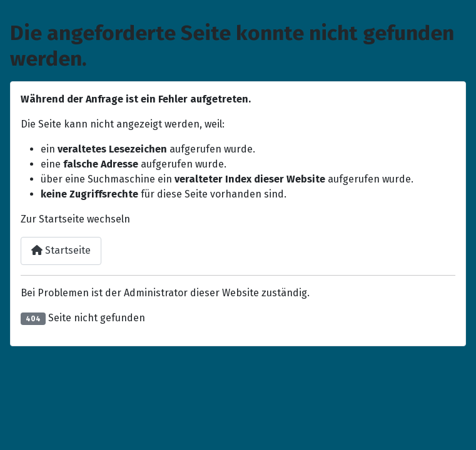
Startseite (61, 250)
